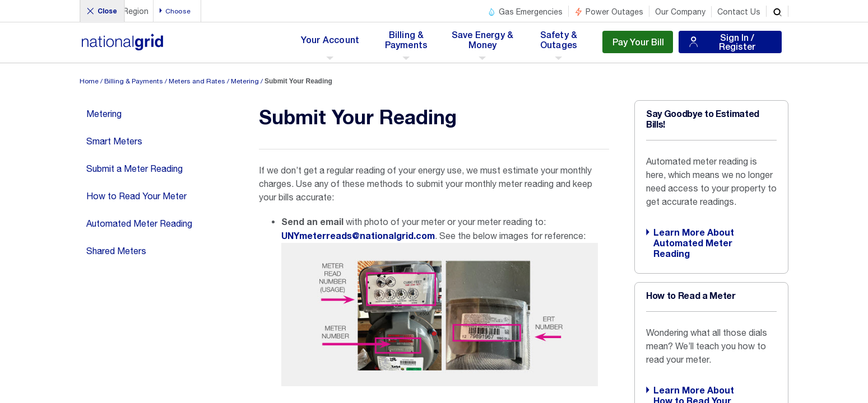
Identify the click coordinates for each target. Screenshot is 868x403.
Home (89, 81)
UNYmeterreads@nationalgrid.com (358, 236)
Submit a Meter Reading (134, 168)
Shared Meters (116, 251)
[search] (777, 11)
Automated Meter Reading (139, 223)
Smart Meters (114, 141)
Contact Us (739, 12)
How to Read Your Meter (136, 196)
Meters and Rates (197, 81)
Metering (245, 81)
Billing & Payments (134, 81)
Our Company (680, 12)
